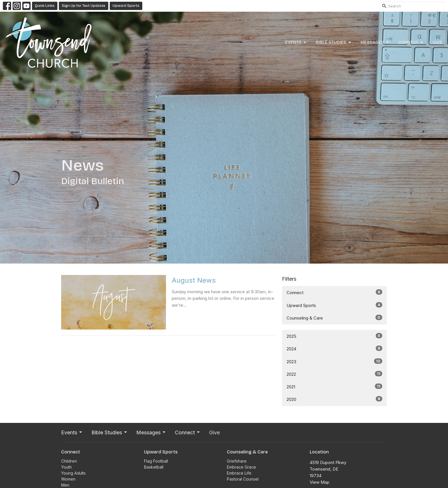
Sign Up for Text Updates (84, 6)
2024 (334, 349)
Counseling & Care (334, 318)
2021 (334, 386)
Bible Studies (334, 43)
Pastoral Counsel (243, 479)
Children (69, 461)
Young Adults (73, 473)
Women (68, 479)
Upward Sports (126, 6)
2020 (334, 399)
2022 (334, 374)
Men (65, 485)
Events (296, 43)
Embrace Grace (241, 467)
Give (437, 42)
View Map (320, 482)
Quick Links (45, 6)
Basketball (154, 467)
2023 (334, 361)
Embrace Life (239, 473)
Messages (375, 43)
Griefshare (237, 461)
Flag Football (156, 461)
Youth (66, 467)
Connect (411, 43)
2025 (334, 336)
